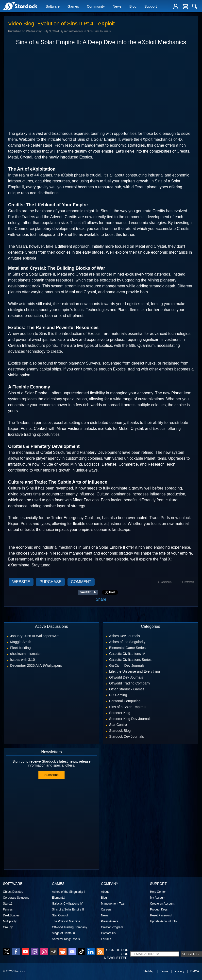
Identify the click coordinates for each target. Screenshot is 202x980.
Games (73, 7)
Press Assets (109, 921)
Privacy (179, 971)
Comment (81, 582)
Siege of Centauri (63, 933)
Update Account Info (163, 921)
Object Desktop (13, 892)
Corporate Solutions (16, 898)
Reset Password (161, 915)
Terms (164, 971)
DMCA (195, 971)
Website (21, 582)
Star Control (60, 915)
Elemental (59, 898)
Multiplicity (10, 921)
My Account (158, 898)
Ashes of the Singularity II (69, 892)
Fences (8, 910)
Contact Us (108, 933)
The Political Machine (66, 921)
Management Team (114, 904)
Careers (106, 910)
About (105, 892)
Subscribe (51, 775)
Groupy (8, 927)
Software (53, 7)
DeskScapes (11, 915)
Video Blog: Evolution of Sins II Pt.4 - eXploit (61, 24)
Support (151, 7)
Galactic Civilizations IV (67, 904)
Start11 (8, 904)
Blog (133, 7)
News (117, 7)
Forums (106, 939)
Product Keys (159, 910)
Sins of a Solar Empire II (68, 910)
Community (96, 7)
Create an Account (162, 904)
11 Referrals (187, 582)
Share (101, 599)
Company (110, 884)
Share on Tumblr (89, 592)
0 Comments (164, 582)
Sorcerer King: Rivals (66, 939)
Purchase (50, 582)
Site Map (148, 971)
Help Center (158, 892)
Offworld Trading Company (70, 927)
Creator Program (112, 927)
